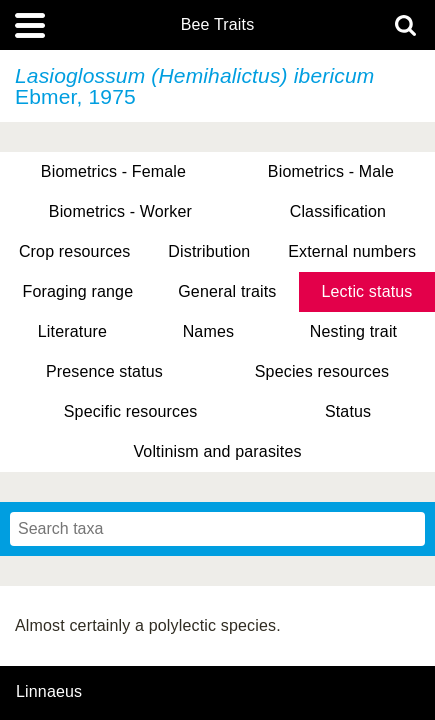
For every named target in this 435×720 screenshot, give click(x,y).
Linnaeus (49, 692)
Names (208, 331)
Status (348, 411)
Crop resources (75, 251)
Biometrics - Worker (120, 211)
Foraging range (77, 291)
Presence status (104, 371)
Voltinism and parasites (217, 451)
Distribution (209, 251)
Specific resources (131, 411)
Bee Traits (218, 25)
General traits (227, 291)
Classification (338, 211)
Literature (72, 331)
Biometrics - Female (113, 171)
